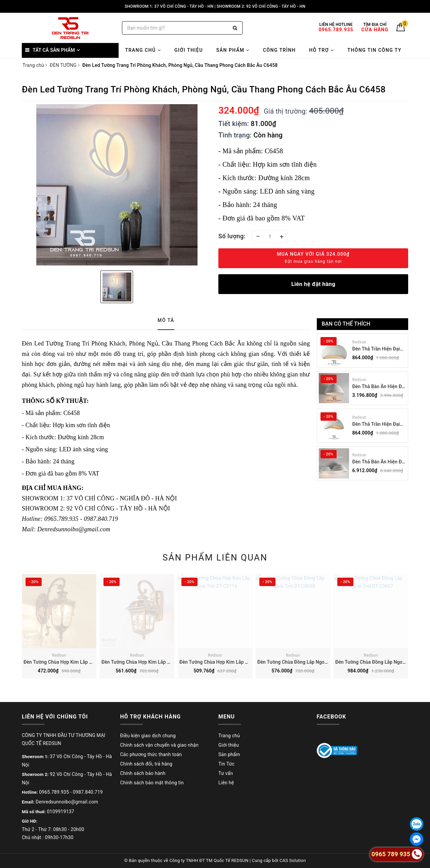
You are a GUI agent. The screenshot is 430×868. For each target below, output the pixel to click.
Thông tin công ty (374, 50)
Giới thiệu (189, 50)
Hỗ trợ (321, 50)
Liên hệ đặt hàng (313, 284)
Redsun (359, 342)
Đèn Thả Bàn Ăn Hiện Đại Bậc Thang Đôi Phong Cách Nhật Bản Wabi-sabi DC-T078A (379, 462)
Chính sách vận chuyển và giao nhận (159, 745)
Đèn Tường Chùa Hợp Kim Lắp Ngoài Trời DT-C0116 (234, 662)
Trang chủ (143, 50)
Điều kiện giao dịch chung (148, 736)
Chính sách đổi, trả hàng (146, 764)
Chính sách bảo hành (143, 773)
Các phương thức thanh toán (151, 754)
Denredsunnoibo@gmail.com (67, 802)
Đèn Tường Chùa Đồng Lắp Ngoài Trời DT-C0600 (309, 662)
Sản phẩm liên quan (215, 557)
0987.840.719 (88, 792)
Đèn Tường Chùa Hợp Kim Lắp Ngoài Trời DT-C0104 (156, 662)
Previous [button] (20, 631)
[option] (117, 185)
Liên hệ (226, 783)
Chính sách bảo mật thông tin (152, 783)
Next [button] (410, 631)
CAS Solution (293, 860)
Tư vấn (226, 773)
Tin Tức (226, 764)
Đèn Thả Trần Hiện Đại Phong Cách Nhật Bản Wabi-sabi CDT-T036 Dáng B (376, 349)
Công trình (279, 50)
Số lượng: (232, 236)
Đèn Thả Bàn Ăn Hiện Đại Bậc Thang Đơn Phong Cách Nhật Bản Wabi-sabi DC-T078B (379, 387)
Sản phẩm (233, 50)
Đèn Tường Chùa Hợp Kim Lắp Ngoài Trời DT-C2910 (78, 662)
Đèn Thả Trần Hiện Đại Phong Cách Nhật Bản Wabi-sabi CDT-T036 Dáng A (376, 425)
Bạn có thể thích (346, 324)
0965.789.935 (54, 792)
